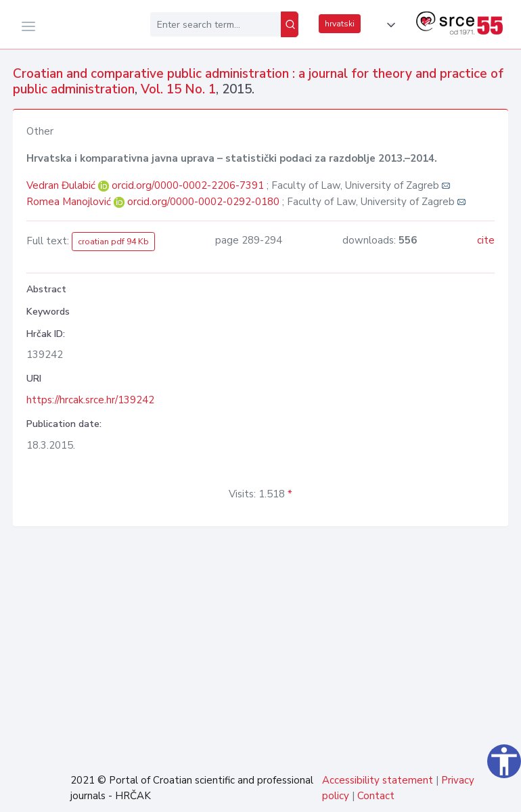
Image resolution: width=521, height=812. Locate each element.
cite (486, 240)
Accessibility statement (378, 780)
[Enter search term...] (216, 24)
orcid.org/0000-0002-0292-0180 (203, 202)
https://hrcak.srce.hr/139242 (90, 400)
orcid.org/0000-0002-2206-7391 (188, 185)
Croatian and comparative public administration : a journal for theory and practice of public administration (258, 82)
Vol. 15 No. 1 (178, 89)
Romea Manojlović (70, 202)
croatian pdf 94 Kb (113, 242)
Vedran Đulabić (62, 185)
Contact (376, 796)
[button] (388, 25)
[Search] (290, 24)
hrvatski (340, 24)
